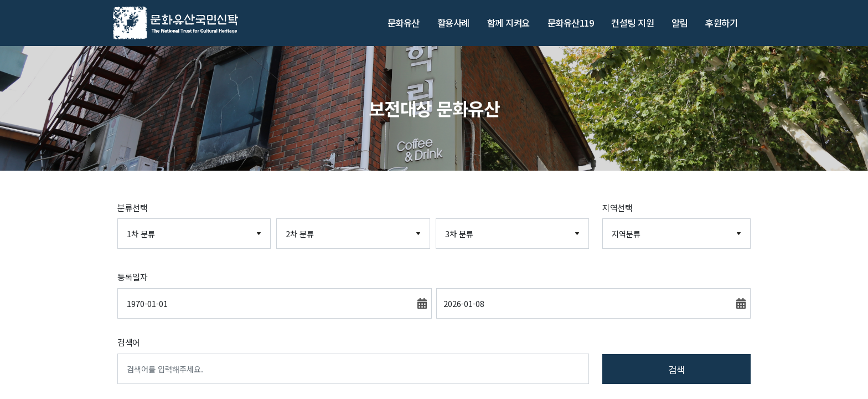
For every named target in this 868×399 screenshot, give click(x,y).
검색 (676, 370)
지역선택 (617, 208)
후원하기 (721, 23)
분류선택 (132, 208)
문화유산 (404, 23)
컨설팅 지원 (632, 23)
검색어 (129, 342)
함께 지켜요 (508, 23)
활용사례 (453, 23)
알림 (680, 23)
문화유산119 (571, 23)
